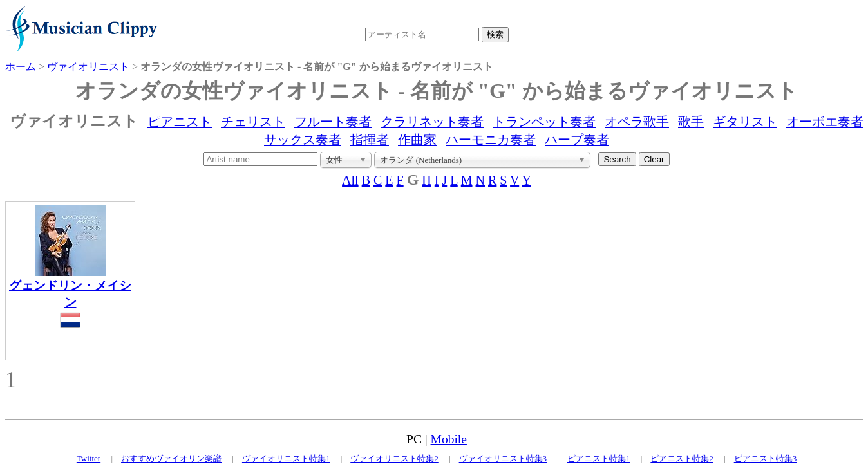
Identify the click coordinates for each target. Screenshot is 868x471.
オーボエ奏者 (825, 122)
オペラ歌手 (637, 122)
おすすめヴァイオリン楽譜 (171, 458)
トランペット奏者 (544, 122)
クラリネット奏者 (432, 122)
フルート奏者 (333, 122)
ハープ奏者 (577, 140)
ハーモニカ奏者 (491, 140)
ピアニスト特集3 (766, 458)
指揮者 (370, 140)
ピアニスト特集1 (599, 458)
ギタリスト (745, 122)
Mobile (449, 439)
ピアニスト (180, 122)
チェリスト (253, 122)
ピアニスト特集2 (682, 458)
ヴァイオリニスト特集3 (503, 458)
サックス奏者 (303, 140)
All (350, 180)
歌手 (691, 122)
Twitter (89, 458)
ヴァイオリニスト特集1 (286, 458)
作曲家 (417, 140)
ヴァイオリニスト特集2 (394, 458)
